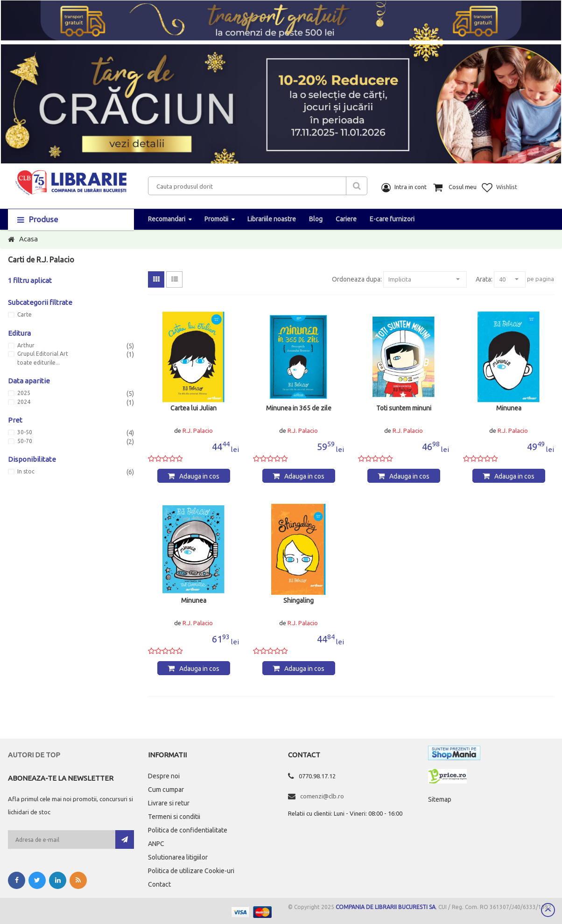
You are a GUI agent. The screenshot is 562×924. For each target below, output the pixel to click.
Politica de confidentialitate (188, 830)
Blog (316, 219)
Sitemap (440, 799)
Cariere (346, 219)
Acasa (28, 239)
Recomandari (167, 219)
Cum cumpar (166, 790)
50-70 (25, 441)
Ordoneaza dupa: (357, 279)
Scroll (548, 910)
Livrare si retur (169, 803)
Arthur (26, 346)
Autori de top (34, 755)
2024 (24, 402)
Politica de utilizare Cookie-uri (191, 871)
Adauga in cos (199, 476)
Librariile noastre (272, 219)
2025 (24, 393)
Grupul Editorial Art (43, 354)
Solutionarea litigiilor (178, 857)
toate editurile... (39, 363)
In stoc (26, 472)
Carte (25, 315)
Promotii (216, 219)
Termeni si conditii (174, 817)
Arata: (484, 279)
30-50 (25, 432)
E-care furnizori (392, 219)
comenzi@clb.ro (322, 796)
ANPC (156, 844)
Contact (159, 884)
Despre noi (164, 776)
